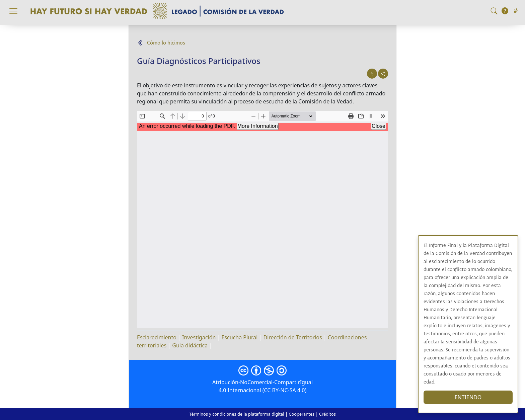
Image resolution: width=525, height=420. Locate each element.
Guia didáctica (190, 345)
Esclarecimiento (157, 337)
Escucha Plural (239, 337)
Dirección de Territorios (293, 337)
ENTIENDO (471, 397)
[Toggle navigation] (13, 11)
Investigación (199, 337)
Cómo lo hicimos (166, 43)
